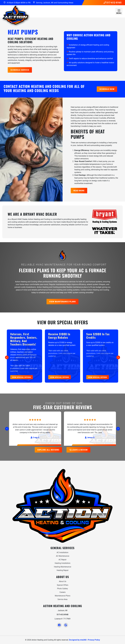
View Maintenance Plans (62, 302)
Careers (62, 592)
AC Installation (62, 552)
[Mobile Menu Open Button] (119, 11)
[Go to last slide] (7, 357)
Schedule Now (107, 89)
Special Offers (63, 585)
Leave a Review (78, 450)
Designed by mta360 (78, 640)
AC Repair (62, 559)
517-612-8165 (113, 3)
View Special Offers (22, 377)
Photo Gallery (62, 588)
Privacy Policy (94, 640)
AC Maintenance (63, 556)
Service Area (62, 599)
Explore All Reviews (48, 450)
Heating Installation (63, 563)
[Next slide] (118, 357)
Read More (79, 191)
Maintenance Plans (63, 596)
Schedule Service (20, 70)
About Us (63, 581)
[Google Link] (66, 625)
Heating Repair (63, 570)
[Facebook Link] (59, 625)
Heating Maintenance (62, 567)
